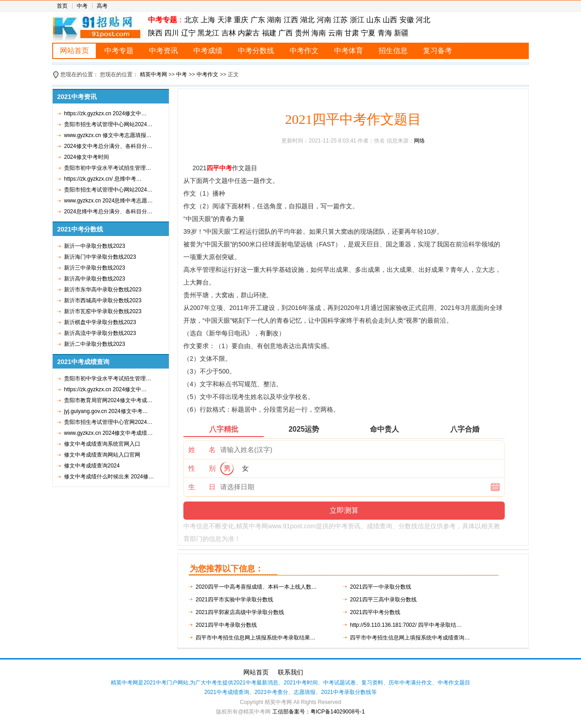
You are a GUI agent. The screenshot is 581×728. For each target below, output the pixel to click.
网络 (419, 141)
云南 (335, 33)
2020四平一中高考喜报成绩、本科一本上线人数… (256, 587)
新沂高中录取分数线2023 (95, 279)
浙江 (357, 20)
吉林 (229, 33)
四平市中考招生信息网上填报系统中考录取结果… (256, 638)
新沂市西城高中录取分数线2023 (103, 300)
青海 (385, 33)
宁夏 (368, 33)
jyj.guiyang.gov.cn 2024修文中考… (106, 411)
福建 (269, 33)
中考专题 (119, 51)
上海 (208, 20)
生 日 (202, 487)
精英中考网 (153, 74)
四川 (172, 33)
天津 (225, 20)
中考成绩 (208, 51)
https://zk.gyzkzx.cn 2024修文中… (105, 113)
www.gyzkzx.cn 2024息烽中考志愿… (108, 201)
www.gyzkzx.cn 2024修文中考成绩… (108, 433)
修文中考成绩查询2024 (92, 466)
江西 (291, 20)
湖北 (307, 20)
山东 (374, 20)
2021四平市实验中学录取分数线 (234, 600)
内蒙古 (249, 33)
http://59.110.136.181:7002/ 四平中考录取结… (406, 625)
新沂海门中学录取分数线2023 (100, 257)
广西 (286, 33)
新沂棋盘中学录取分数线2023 (100, 322)
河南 (324, 20)
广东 (258, 20)
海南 (319, 33)
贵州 (302, 33)
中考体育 (349, 51)
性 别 (202, 468)
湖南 (274, 20)
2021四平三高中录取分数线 (383, 600)
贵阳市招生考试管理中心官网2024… (108, 422)
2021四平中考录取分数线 (226, 625)
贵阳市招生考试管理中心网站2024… (108, 124)
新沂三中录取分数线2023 (95, 268)
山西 (390, 20)
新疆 (401, 33)
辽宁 (188, 33)
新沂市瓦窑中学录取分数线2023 (103, 311)
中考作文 (304, 51)
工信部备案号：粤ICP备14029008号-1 (319, 712)
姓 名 (202, 450)
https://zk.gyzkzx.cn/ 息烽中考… (103, 179)
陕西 (156, 33)
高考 (102, 6)
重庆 (241, 20)
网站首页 (74, 51)
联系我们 (290, 672)
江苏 (340, 20)
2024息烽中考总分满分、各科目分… (108, 212)
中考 (82, 6)
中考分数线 (256, 51)
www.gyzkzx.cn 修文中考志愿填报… (108, 135)
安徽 (407, 20)
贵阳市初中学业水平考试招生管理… (108, 168)
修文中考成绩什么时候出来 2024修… (109, 477)
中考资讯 (163, 51)
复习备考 (438, 51)
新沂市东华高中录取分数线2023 (103, 290)
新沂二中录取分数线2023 (95, 344)
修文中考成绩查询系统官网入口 (102, 444)
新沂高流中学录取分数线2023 (100, 333)
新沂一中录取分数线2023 (95, 246)
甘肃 (352, 33)
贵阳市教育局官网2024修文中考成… (108, 400)
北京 (192, 20)
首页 (62, 6)
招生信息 (393, 51)
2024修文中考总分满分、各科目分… (108, 146)
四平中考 (219, 168)
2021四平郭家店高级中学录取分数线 (240, 612)
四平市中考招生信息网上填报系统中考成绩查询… (410, 638)
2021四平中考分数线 (375, 612)
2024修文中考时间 (86, 157)
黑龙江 (208, 33)
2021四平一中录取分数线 (381, 587)
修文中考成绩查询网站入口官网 (102, 455)
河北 (423, 20)
